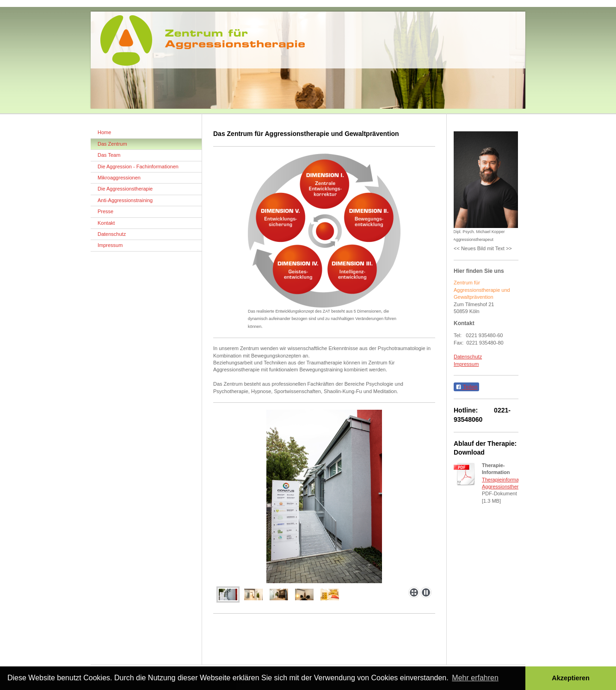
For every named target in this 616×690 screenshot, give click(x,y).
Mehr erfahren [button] (475, 678)
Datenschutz (468, 357)
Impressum (466, 364)
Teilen (466, 387)
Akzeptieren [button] (571, 678)
